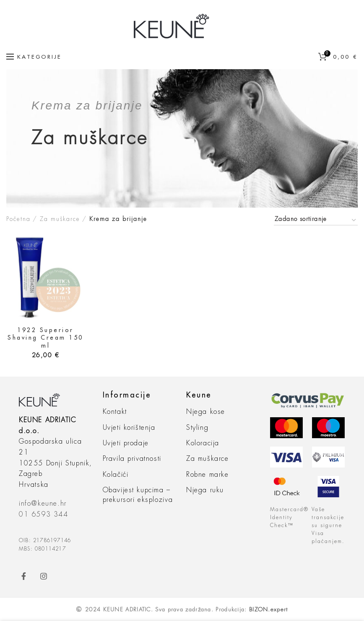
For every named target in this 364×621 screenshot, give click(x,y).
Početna (18, 219)
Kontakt (115, 412)
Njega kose (206, 412)
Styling (197, 428)
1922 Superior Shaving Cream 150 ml (45, 338)
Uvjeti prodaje (126, 443)
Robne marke (208, 475)
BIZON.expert (269, 609)
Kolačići (116, 475)
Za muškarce (60, 219)
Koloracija (203, 443)
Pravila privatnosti (132, 459)
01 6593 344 (44, 514)
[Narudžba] (316, 220)
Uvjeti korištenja (129, 428)
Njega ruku (205, 490)
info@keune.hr (43, 504)
